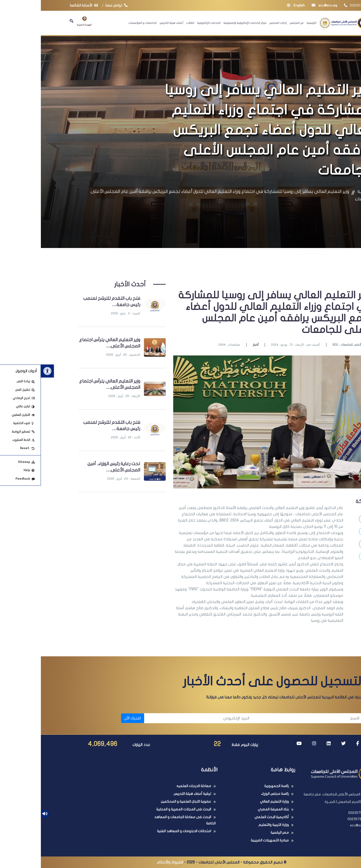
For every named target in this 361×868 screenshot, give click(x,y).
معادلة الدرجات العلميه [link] (153, 786)
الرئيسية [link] (271, 23)
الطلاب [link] (149, 23)
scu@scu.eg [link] (284, 5)
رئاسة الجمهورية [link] (236, 786)
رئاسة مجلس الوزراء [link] (234, 794)
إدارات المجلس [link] (237, 23)
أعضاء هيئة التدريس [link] (131, 23)
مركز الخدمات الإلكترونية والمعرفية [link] (204, 23)
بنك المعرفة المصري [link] (232, 809)
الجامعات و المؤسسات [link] (102, 23)
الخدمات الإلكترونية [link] (168, 23)
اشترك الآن (92, 718)
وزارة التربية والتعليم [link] (233, 825)
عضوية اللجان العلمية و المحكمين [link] (145, 801)
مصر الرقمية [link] (239, 833)
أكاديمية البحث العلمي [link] (231, 817)
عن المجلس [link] (256, 23)
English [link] (255, 5)
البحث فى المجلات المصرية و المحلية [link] (143, 809)
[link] (7, 371)
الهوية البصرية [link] (43, 21)
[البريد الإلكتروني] (158, 718)
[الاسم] (268, 718)
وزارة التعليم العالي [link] (234, 801)
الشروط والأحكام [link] (129, 862)
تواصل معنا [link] (77, 5)
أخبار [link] (215, 345)
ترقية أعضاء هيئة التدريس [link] (151, 794)
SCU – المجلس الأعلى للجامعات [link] (312, 345)
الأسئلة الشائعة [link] (44, 5)
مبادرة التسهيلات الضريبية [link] (229, 840)
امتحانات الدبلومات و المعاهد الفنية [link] (143, 831)
